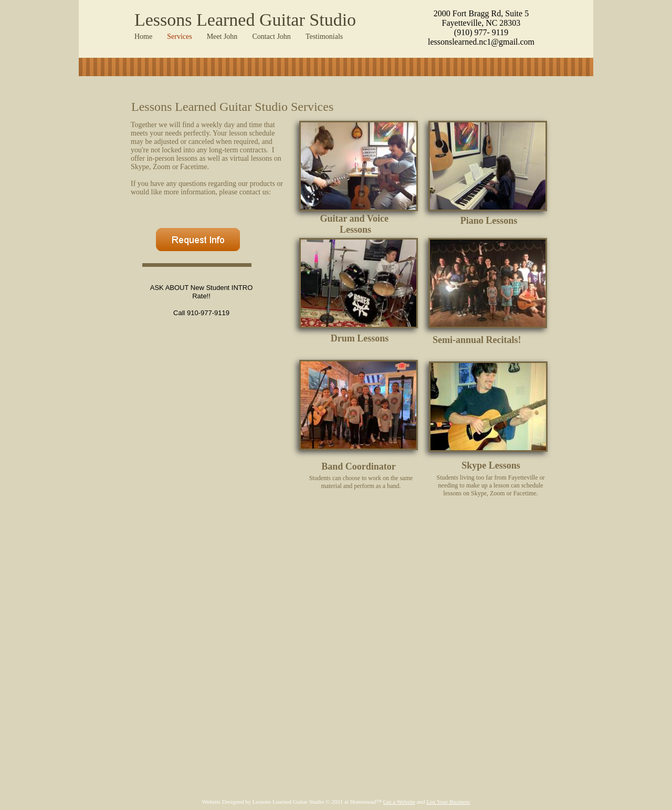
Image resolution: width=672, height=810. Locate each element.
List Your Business (448, 802)
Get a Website (399, 802)
